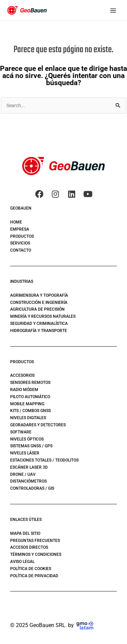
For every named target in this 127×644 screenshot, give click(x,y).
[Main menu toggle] (113, 10)
